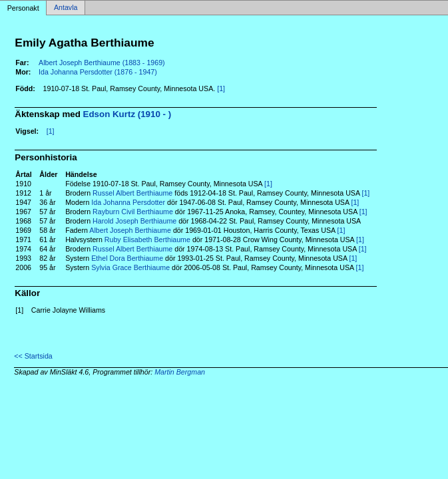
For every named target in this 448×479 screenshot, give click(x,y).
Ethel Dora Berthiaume (127, 258)
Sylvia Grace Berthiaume (130, 267)
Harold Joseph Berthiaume (134, 221)
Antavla (66, 8)
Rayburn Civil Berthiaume (133, 212)
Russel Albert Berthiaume (132, 193)
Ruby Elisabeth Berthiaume (147, 239)
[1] (221, 88)
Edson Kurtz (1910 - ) (127, 114)
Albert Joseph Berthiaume (130, 230)
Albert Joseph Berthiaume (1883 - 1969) (102, 63)
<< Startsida (33, 356)
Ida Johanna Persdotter (128, 202)
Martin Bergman (180, 372)
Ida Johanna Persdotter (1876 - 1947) (98, 72)
